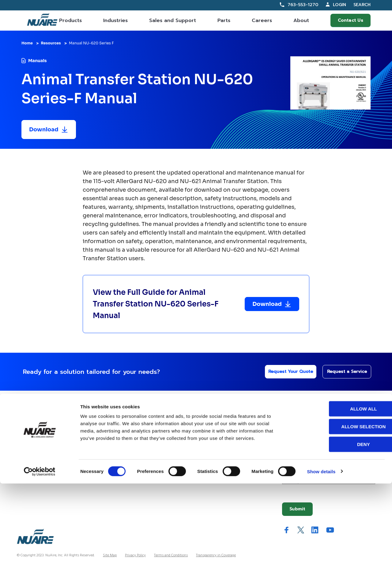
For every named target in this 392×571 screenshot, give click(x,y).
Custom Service (121, 422)
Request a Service (343, 372)
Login (339, 5)
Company (208, 407)
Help (112, 407)
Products (70, 21)
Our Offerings (38, 407)
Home (27, 43)
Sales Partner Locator (38, 447)
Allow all (341, 496)
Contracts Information (39, 435)
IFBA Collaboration (213, 460)
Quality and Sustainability (219, 473)
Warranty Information (127, 473)
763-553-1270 (303, 5)
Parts (224, 21)
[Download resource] (49, 130)
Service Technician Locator (132, 460)
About (301, 21)
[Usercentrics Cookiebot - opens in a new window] (40, 559)
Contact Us (351, 20)
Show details (321, 559)
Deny (341, 532)
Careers (262, 21)
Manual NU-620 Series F (91, 43)
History (201, 435)
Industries (115, 21)
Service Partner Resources (131, 447)
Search (362, 5)
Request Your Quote (285, 372)
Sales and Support (173, 21)
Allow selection (341, 514)
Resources (51, 43)
